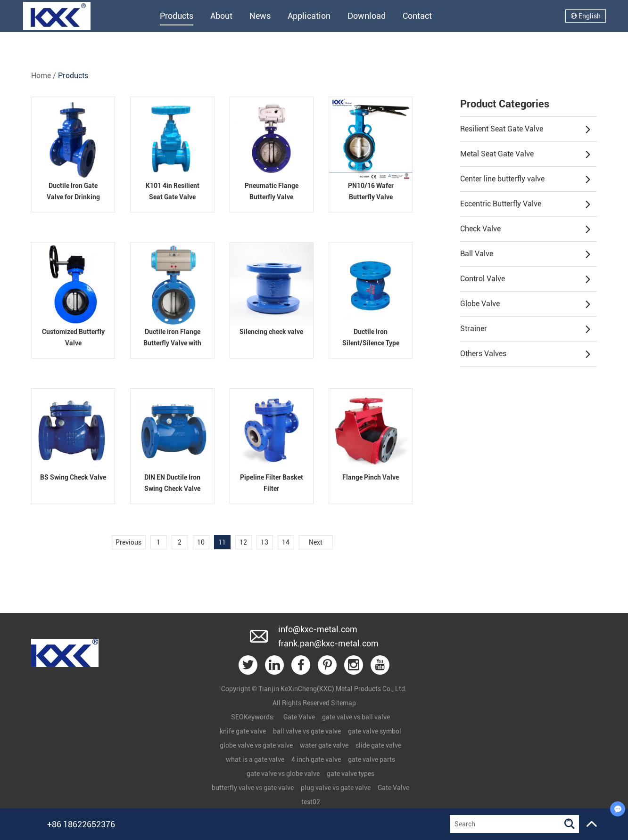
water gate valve (324, 745)
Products (177, 16)
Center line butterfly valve (526, 179)
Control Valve (526, 279)
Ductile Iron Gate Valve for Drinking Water (73, 197)
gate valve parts (372, 759)
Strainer (526, 329)
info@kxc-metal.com (318, 629)
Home (41, 76)
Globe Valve (526, 304)
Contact (417, 16)
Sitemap (343, 703)
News (260, 16)
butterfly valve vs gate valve (253, 788)
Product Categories (505, 104)
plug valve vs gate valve (336, 788)
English (586, 16)
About (221, 16)
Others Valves (526, 354)
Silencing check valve (271, 332)
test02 (311, 802)
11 (222, 542)
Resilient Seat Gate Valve (526, 130)
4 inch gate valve (316, 759)
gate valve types (351, 774)
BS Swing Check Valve (73, 477)
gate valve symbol (375, 731)
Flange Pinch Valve (371, 477)
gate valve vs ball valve (356, 717)
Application (309, 16)
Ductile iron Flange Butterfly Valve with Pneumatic (172, 343)
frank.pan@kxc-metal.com (328, 643)
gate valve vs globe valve (283, 774)
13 (264, 542)
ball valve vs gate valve (307, 731)
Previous (128, 542)
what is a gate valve (255, 759)
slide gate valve (378, 745)
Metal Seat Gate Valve (526, 155)
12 (243, 542)
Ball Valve (526, 254)
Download (367, 16)
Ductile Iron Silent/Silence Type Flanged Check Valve (371, 343)
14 (286, 542)
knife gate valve (243, 731)
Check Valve (526, 229)
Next (316, 542)
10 (201, 542)
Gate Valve (299, 717)
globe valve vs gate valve (256, 745)
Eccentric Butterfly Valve (526, 204)
